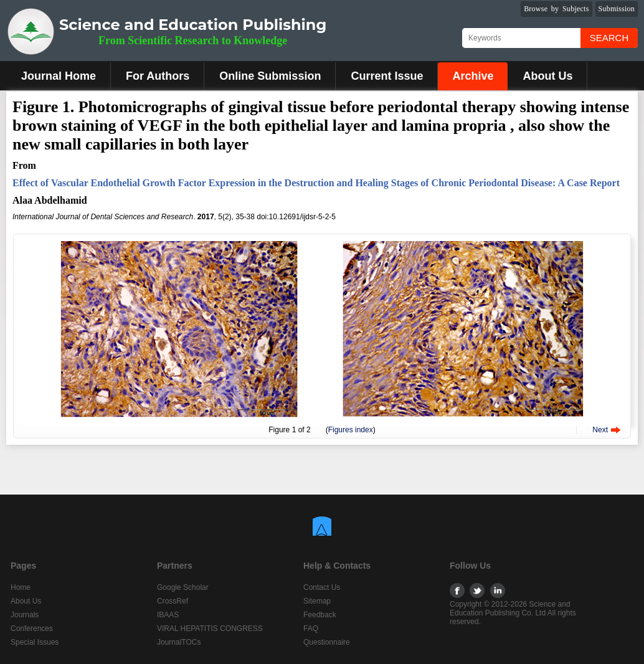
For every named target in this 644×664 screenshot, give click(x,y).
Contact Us (322, 587)
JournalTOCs (179, 642)
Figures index (351, 430)
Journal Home (59, 76)
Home (21, 587)
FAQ (311, 628)
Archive (473, 76)
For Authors (158, 76)
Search (609, 38)
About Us (547, 76)
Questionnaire (327, 642)
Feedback (320, 615)
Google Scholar (183, 587)
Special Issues (35, 642)
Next (600, 430)
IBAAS (168, 615)
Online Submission (270, 76)
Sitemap (317, 601)
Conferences (32, 628)
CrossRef (173, 601)
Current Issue (387, 76)
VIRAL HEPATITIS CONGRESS (210, 628)
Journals (25, 615)
